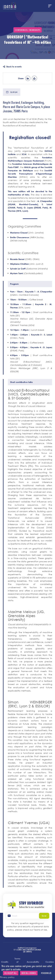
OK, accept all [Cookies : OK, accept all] (11, 973)
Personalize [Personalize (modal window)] (46, 973)
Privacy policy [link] (7, 977)
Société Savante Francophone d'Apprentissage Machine (30, 174)
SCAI (24, 154)
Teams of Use (40, 930)
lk (28, 78)
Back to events (14, 67)
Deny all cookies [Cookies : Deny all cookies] (29, 973)
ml (34, 78)
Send (44, 916)
